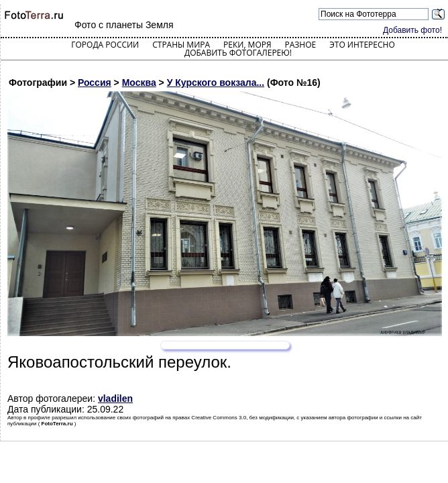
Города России (105, 45)
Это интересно (362, 45)
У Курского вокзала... (216, 83)
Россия (95, 83)
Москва (139, 83)
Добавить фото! (412, 30)
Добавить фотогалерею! (238, 53)
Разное (301, 45)
